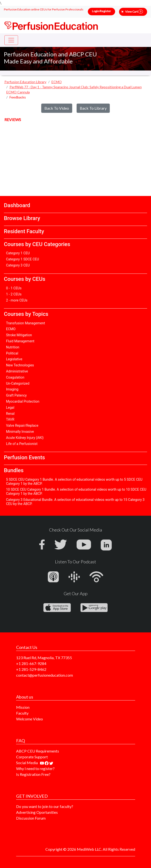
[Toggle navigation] (11, 40)
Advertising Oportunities (37, 812)
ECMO (11, 329)
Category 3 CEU (18, 265)
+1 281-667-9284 (31, 663)
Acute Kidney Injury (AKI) (25, 438)
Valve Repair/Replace (22, 425)
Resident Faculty (24, 231)
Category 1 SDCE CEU (23, 259)
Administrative (17, 371)
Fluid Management (20, 341)
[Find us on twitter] (51, 763)
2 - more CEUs (17, 300)
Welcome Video (30, 719)
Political (12, 353)
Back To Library (93, 108)
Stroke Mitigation (19, 335)
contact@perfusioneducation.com (45, 675)
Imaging (12, 389)
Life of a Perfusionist (22, 444)
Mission (23, 707)
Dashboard (17, 205)
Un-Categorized (18, 383)
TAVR (10, 419)
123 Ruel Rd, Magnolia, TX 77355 (44, 658)
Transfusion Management (26, 323)
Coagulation (15, 377)
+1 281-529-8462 (31, 669)
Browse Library (22, 218)
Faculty (22, 713)
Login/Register (101, 11)
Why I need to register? (35, 768)
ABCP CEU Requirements (38, 751)
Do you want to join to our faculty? (45, 806)
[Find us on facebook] (47, 763)
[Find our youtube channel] (42, 763)
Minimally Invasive (20, 432)
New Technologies (20, 365)
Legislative (14, 359)
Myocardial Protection (23, 401)
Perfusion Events (24, 457)
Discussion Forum (31, 818)
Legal (10, 407)
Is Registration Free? (33, 774)
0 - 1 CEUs (14, 288)
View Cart (134, 12)
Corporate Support (32, 757)
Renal (10, 414)
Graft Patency (16, 395)
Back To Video (57, 108)
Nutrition (13, 347)
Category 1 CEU (18, 253)
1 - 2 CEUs (14, 294)
